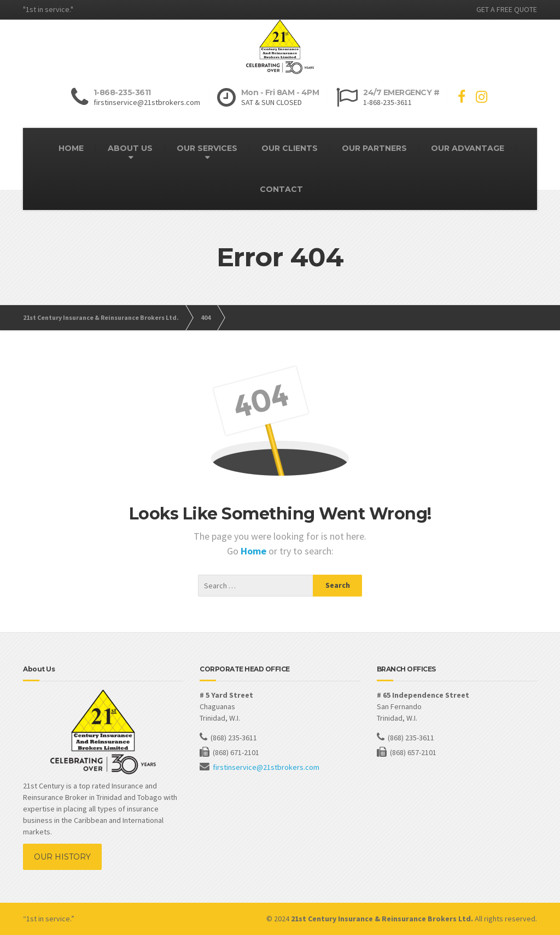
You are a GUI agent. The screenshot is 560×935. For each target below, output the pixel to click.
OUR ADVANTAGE (468, 148)
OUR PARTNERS (374, 148)
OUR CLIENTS (290, 148)
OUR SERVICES (207, 148)
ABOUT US (130, 148)
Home (255, 551)
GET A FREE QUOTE (507, 9)
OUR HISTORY (62, 857)
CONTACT (281, 189)
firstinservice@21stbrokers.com (266, 767)
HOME (71, 148)
